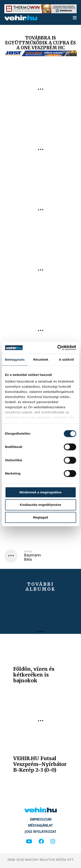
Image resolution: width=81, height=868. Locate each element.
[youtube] (29, 842)
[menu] (75, 18)
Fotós (28, 552)
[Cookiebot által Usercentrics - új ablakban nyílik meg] (58, 348)
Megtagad (40, 517)
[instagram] (53, 842)
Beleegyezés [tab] (15, 359)
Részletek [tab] (41, 359)
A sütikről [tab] (67, 359)
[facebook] (41, 842)
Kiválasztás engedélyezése (41, 505)
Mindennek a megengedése (40, 492)
